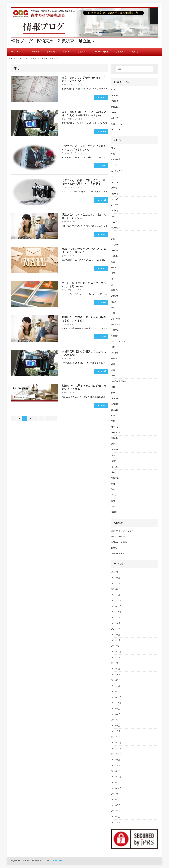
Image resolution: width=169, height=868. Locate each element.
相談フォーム (137, 52)
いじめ (114, 154)
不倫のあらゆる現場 (120, 553)
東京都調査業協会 (119, 381)
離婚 (113, 501)
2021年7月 (116, 583)
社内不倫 (115, 427)
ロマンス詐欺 (117, 233)
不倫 (113, 239)
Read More (101, 98)
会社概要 (120, 52)
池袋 (113, 387)
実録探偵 (115, 290)
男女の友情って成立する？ (122, 531)
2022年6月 (116, 578)
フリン (114, 216)
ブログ (114, 222)
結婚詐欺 (51, 52)
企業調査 (115, 256)
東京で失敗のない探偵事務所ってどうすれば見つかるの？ (84, 79)
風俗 (113, 506)
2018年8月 (116, 714)
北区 (113, 262)
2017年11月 (116, 748)
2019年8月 (116, 663)
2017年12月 (116, 743)
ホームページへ (18, 52)
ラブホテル (116, 228)
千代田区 (115, 268)
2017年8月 (116, 765)
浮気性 (114, 548)
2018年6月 (116, 726)
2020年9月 (116, 617)
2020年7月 (116, 629)
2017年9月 (116, 760)
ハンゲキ (115, 205)
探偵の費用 (116, 319)
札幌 (113, 364)
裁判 (113, 472)
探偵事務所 (116, 324)
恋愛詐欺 (115, 296)
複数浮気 (115, 478)
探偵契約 (115, 330)
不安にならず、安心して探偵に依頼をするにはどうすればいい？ (84, 148)
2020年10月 (116, 612)
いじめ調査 (116, 159)
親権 (113, 484)
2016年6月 (116, 811)
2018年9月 (116, 709)
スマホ (114, 188)
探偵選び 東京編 (118, 536)
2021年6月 (116, 589)
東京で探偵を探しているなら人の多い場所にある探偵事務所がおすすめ (84, 113)
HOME (114, 90)
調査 (113, 489)
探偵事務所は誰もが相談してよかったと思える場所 (84, 353)
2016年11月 (116, 782)
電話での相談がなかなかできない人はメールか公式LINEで (84, 250)
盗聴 (113, 421)
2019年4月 (116, 674)
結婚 (113, 444)
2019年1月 (116, 691)
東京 (113, 370)
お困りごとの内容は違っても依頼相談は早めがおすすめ (84, 319)
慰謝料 (114, 302)
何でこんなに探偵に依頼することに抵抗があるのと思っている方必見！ (84, 182)
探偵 (113, 307)
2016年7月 (116, 805)
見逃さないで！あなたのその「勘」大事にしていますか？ (84, 216)
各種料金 (82, 52)
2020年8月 (116, 623)
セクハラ (115, 194)
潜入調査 (115, 410)
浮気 (113, 393)
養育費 (114, 512)
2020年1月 (116, 640)
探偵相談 (115, 336)
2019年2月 (116, 686)
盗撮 (113, 415)
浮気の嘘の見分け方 (120, 542)
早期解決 (115, 353)
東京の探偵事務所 (101, 52)
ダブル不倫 (116, 199)
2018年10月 (116, 703)
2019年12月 (116, 646)
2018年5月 (116, 731)
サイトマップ (117, 129)
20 (48, 419)
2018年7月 (116, 720)
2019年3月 (116, 680)
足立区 (114, 495)
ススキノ (115, 177)
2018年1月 (116, 737)
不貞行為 (115, 250)
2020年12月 (116, 600)
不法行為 (115, 245)
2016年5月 (116, 817)
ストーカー (116, 182)
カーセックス (117, 171)
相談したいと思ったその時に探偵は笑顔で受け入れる (84, 387)
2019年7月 (116, 669)
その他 (114, 165)
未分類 (114, 358)
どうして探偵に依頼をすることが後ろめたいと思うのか (84, 285)
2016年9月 (116, 794)
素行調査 (115, 107)
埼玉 (113, 273)
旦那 (113, 347)
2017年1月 (116, 771)
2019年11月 (116, 652)
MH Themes (57, 861)
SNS (113, 148)
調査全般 (66, 52)
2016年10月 (116, 788)
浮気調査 (36, 52)
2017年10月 (116, 754)
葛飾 (113, 455)
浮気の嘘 (115, 398)
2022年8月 (116, 572)
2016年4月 (116, 822)
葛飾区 (114, 461)
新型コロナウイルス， (120, 341)
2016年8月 (116, 800)
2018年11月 (116, 697)
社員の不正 (116, 432)
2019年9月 (116, 657)
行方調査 (115, 467)
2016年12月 (116, 777)
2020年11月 (116, 606)
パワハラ (115, 211)
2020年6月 (116, 635)
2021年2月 (116, 595)
